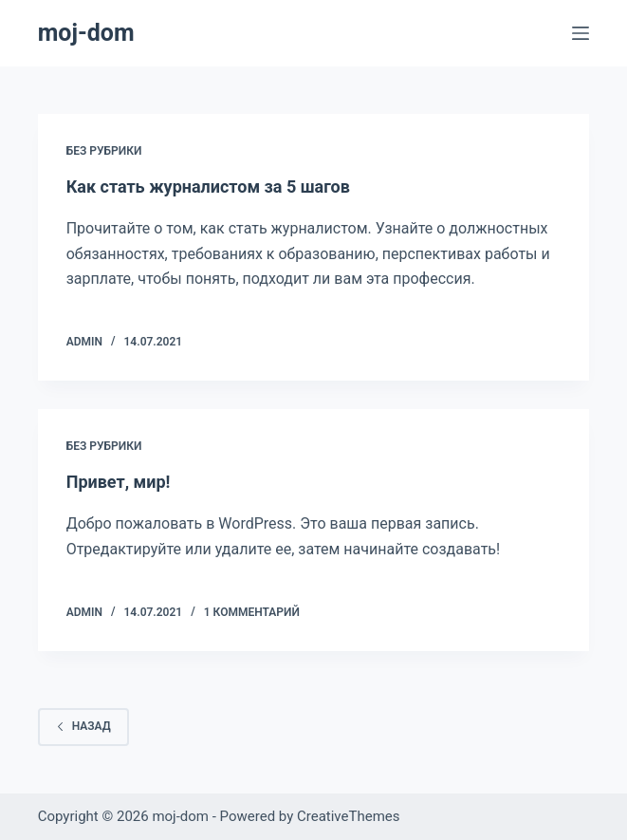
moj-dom (86, 33)
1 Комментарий (252, 612)
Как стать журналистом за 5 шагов (208, 187)
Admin (84, 342)
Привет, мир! (119, 482)
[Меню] (581, 33)
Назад (83, 726)
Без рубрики (104, 151)
